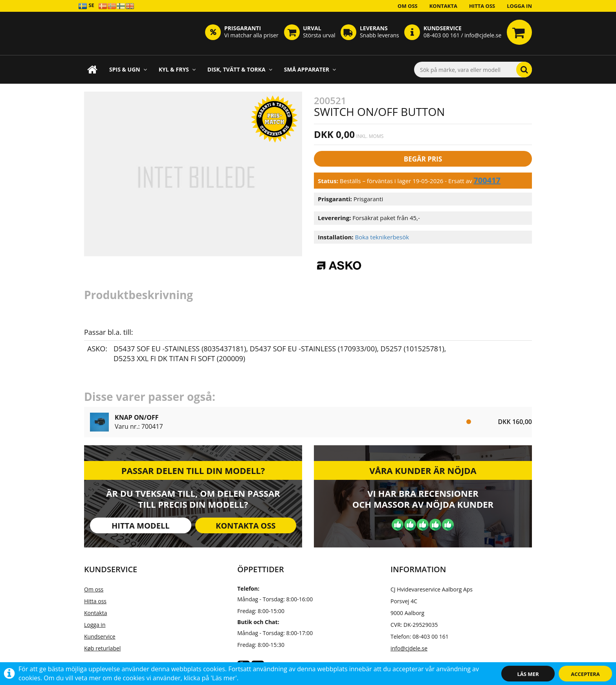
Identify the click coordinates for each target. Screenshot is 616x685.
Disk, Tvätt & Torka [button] (240, 69)
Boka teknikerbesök (382, 237)
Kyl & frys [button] (177, 69)
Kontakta (443, 6)
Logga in (519, 6)
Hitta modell (140, 526)
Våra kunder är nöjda (423, 470)
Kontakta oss (246, 526)
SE (86, 6)
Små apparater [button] (310, 69)
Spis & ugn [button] (128, 69)
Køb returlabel (102, 648)
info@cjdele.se (409, 648)
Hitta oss (482, 6)
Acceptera (585, 674)
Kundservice (100, 636)
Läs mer (528, 674)
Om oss (408, 6)
